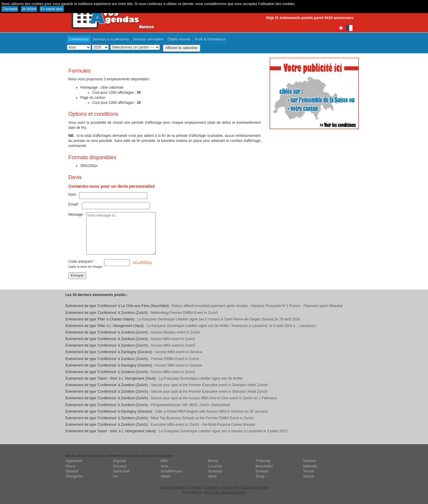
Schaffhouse (171, 471)
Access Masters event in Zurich (176, 332)
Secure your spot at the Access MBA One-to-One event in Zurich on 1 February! (214, 398)
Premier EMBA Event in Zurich (175, 359)
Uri (115, 476)
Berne (213, 461)
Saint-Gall (121, 471)
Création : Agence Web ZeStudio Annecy (236, 487)
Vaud (212, 476)
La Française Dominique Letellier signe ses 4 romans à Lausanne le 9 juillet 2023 (223, 431)
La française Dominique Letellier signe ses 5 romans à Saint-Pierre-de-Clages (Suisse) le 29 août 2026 (219, 319)
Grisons (120, 466)
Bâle (164, 461)
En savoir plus (52, 9)
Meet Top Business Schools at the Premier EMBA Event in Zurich (202, 418)
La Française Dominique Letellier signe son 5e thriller (201, 378)
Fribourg (263, 461)
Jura (164, 466)
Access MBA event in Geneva (178, 352)
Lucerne (215, 466)
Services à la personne (111, 39)
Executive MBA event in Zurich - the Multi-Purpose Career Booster (203, 425)
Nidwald (310, 466)
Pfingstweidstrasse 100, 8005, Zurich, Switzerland (190, 405)
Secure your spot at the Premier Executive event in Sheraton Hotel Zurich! (209, 385)
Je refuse (29, 9)
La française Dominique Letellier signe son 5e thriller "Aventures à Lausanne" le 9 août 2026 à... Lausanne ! (232, 326)
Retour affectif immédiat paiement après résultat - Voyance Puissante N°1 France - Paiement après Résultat (257, 306)
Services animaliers (148, 39)
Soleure (262, 471)
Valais (166, 476)
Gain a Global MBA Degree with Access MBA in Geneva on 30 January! (212, 411)
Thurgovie (74, 476)
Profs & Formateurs (210, 39)
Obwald (72, 471)
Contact (195, 487)
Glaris (70, 466)
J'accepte (10, 9)
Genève (310, 461)
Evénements (79, 39)
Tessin (309, 471)
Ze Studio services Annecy (225, 492)
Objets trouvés (179, 39)
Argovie (120, 461)
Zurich (309, 476)
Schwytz (215, 471)
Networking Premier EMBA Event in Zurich (184, 313)
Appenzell (74, 461)
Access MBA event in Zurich (173, 339)
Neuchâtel (264, 466)
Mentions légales (173, 487)
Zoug (260, 476)
